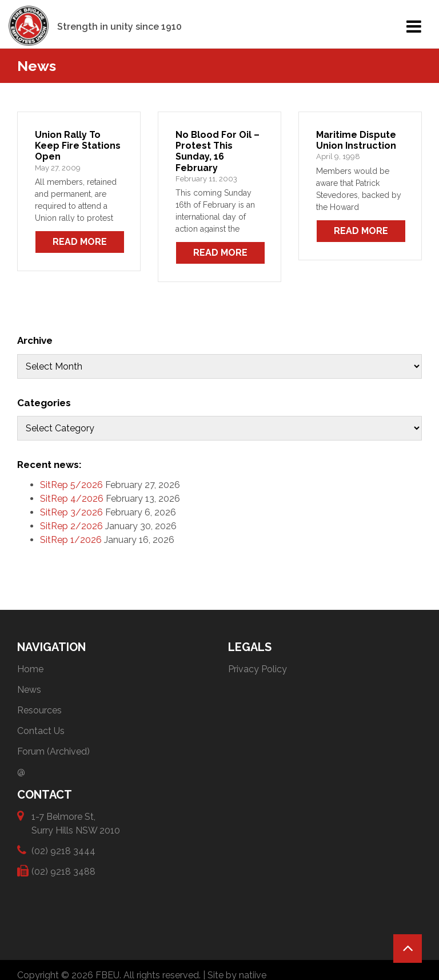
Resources (39, 710)
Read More (80, 242)
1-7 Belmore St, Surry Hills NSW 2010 (76, 823)
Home (30, 669)
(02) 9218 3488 (63, 871)
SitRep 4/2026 (72, 499)
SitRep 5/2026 (71, 485)
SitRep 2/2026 (71, 526)
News (29, 690)
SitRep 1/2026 (71, 540)
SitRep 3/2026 (71, 512)
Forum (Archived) (53, 751)
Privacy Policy (258, 669)
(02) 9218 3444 (63, 850)
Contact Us (41, 731)
